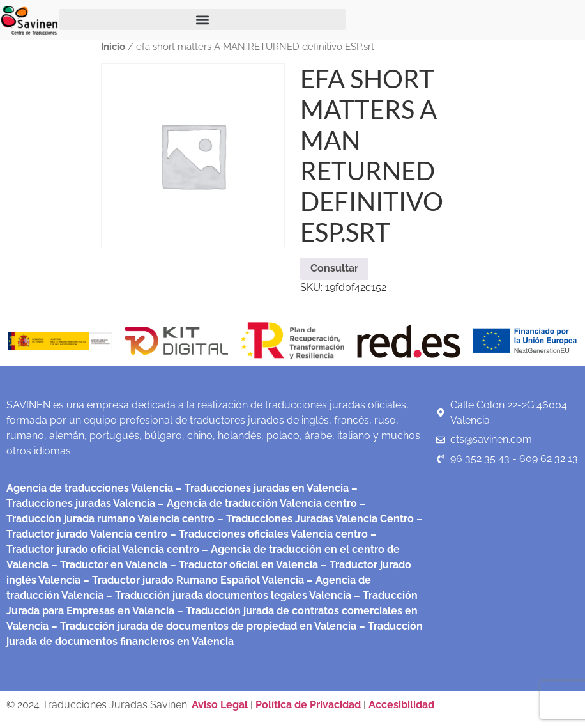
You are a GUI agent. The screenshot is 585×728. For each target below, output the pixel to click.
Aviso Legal (221, 705)
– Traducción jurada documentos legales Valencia (227, 595)
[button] (202, 19)
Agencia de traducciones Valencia (90, 488)
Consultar (334, 268)
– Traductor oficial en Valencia (244, 565)
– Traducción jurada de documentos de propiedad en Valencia (202, 626)
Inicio (113, 46)
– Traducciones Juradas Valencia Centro (314, 519)
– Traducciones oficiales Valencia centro (268, 534)
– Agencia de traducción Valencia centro (256, 503)
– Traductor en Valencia (108, 565)
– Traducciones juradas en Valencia (261, 488)
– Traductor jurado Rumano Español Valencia (192, 580)
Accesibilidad (401, 705)
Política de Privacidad (308, 705)
